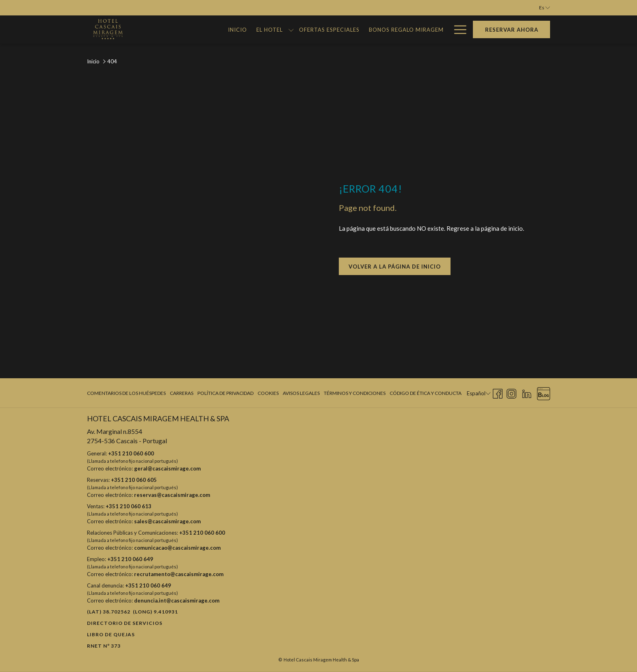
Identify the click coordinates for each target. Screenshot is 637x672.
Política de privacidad (225, 393)
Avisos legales (301, 393)
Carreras (182, 393)
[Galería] (431, 29)
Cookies (268, 393)
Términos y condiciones (355, 393)
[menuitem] (127, 393)
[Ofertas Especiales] (296, 29)
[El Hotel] (236, 29)
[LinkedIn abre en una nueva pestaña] (527, 392)
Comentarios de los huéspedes (126, 393)
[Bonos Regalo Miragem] (373, 29)
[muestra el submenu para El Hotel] (257, 29)
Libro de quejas (111, 634)
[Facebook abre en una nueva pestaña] (498, 392)
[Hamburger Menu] (457, 29)
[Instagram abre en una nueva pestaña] (511, 392)
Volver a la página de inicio (395, 267)
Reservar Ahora (512, 30)
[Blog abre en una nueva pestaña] (544, 392)
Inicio (93, 61)
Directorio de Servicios (125, 623)
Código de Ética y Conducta (426, 393)
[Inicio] (204, 29)
